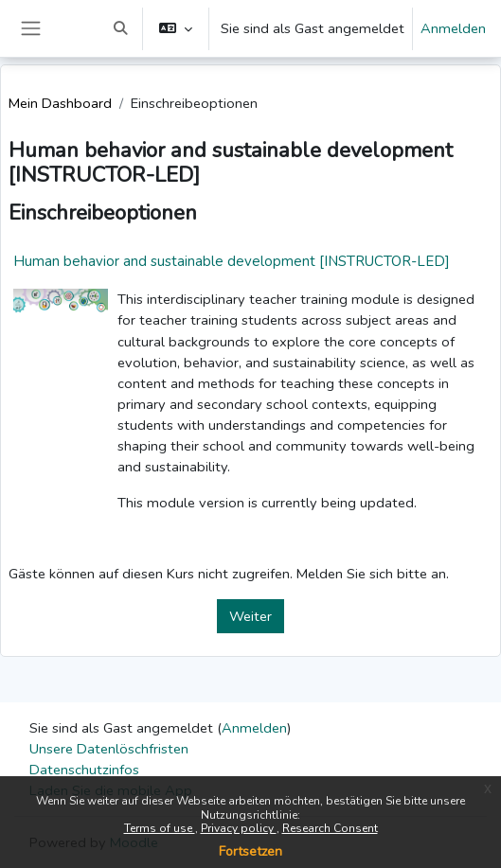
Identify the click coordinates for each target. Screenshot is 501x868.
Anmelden (453, 28)
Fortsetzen (250, 851)
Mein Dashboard (60, 103)
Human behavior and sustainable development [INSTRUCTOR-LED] (232, 261)
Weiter (250, 616)
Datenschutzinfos (84, 770)
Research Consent (330, 828)
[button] (120, 28)
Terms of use (160, 828)
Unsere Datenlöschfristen (109, 749)
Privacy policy (239, 828)
